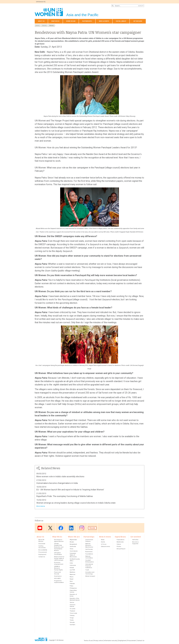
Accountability (43, 550)
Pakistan (72, 584)
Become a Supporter (135, 543)
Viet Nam (72, 625)
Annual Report (121, 549)
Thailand (72, 611)
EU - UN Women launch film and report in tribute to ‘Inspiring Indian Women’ (70, 490)
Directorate (42, 544)
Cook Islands (74, 551)
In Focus (104, 544)
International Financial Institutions (89, 566)
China (71, 549)
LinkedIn (71, 528)
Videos (119, 544)
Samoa (72, 603)
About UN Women (41, 541)
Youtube (40, 528)
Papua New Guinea (73, 592)
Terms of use (88, 641)
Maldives (72, 572)
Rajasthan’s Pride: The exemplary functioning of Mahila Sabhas (65, 496)
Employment (42, 555)
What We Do (55, 21)
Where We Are (71, 21)
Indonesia (73, 566)
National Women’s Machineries (89, 546)
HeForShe (135, 540)
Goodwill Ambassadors (90, 561)
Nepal (72, 579)
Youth (87, 570)
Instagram (82, 528)
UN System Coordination (58, 554)
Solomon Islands (73, 606)
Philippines (73, 588)
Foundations (89, 554)
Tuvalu (72, 620)
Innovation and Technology (90, 573)
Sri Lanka (72, 609)
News (103, 540)
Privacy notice (98, 641)
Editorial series (105, 547)
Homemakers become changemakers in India (57, 483)
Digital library (121, 21)
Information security (111, 641)
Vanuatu (72, 623)
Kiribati (72, 568)
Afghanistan (73, 540)
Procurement (43, 552)
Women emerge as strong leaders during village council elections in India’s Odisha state (76, 503)
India (71, 563)
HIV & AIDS (57, 579)
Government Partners (89, 541)
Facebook (61, 528)
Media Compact (90, 576)
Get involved (138, 21)
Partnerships (87, 21)
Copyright (52, 640)
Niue (71, 582)
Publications (120, 540)
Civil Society (89, 550)
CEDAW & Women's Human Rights (58, 568)
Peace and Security (57, 573)
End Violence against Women (59, 541)
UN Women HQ (41, 2)
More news (40, 506)
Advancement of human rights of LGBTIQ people (59, 559)
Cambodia (73, 547)
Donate (92, 528)
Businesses (89, 552)
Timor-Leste (73, 613)
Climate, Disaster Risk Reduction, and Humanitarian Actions (59, 547)
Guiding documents (42, 547)
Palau (71, 586)
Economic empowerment (59, 564)
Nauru (72, 577)
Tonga (72, 618)
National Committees (89, 557)
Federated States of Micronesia (73, 555)
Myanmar (73, 575)
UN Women (60, 640)
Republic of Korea (73, 596)
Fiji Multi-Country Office (75, 560)
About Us (41, 21)
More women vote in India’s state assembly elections (60, 476)
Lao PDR (72, 570)
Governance (58, 576)
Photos (119, 547)
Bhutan (72, 542)
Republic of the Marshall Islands (75, 600)
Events (103, 542)
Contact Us (42, 557)
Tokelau (72, 616)
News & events (104, 21)
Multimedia (120, 542)
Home (38, 25)
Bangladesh (73, 544)
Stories (44, 25)
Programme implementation (59, 582)
